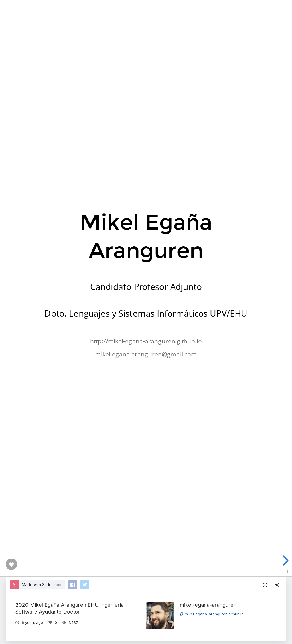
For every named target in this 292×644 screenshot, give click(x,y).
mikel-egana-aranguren (208, 605)
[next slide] (285, 561)
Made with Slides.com (42, 585)
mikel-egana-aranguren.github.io (212, 614)
